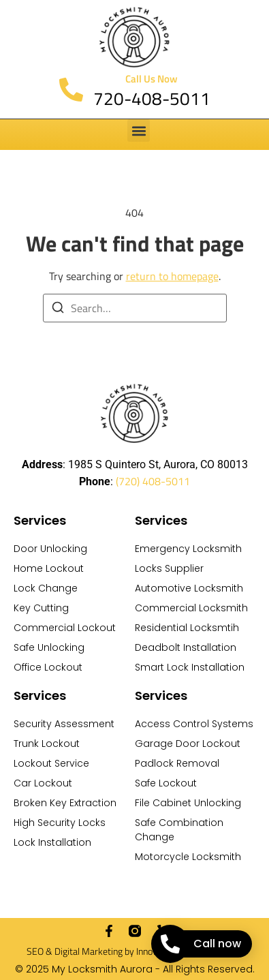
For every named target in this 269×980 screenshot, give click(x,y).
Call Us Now (152, 79)
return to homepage (172, 276)
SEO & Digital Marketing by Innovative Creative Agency (135, 951)
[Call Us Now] (71, 90)
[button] (139, 131)
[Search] (58, 309)
